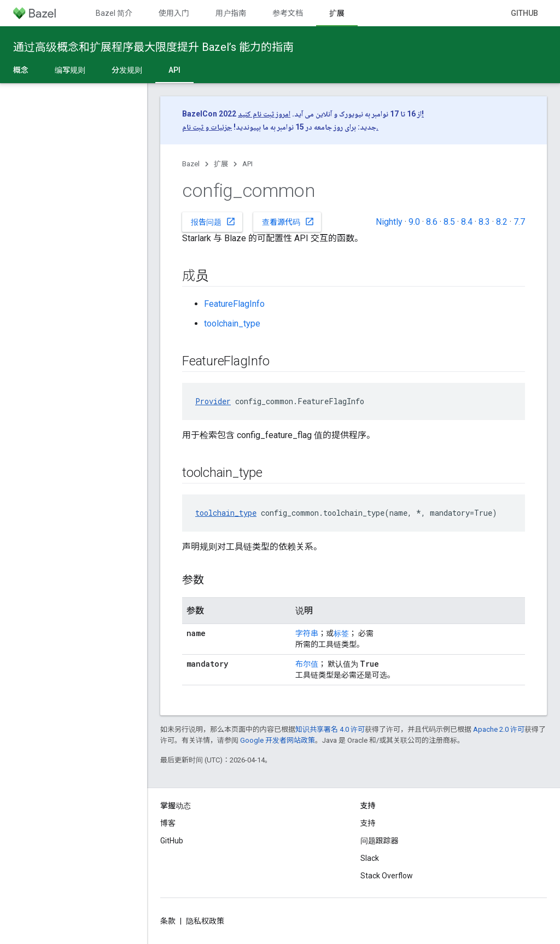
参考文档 (288, 13)
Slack (370, 858)
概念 (21, 70)
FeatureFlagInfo (234, 304)
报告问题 (213, 222)
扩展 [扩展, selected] (337, 13)
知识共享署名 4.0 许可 (330, 729)
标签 (341, 633)
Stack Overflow (387, 876)
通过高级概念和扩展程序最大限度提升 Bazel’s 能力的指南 (153, 47)
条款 (168, 921)
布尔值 (307, 664)
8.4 (467, 222)
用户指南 (231, 13)
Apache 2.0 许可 (499, 729)
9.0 (414, 222)
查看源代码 (288, 222)
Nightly (389, 222)
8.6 (432, 222)
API (247, 164)
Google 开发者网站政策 (278, 740)
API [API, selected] (174, 70)
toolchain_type (232, 324)
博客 (168, 823)
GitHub (524, 13)
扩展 (221, 164)
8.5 (449, 222)
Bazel (191, 164)
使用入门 (174, 13)
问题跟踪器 (380, 841)
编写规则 (70, 70)
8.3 (484, 222)
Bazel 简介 (114, 13)
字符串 (307, 633)
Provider (213, 401)
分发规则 (127, 70)
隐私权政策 (205, 921)
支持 (368, 823)
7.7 (519, 222)
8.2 (502, 222)
